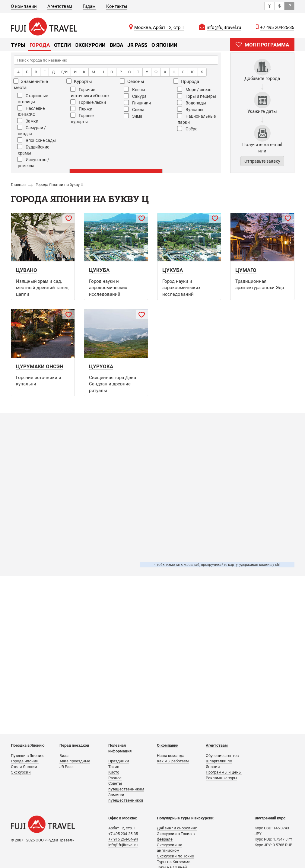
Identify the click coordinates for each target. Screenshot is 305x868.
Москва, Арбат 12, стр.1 (159, 27)
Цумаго (246, 270)
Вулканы (190, 109)
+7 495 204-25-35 (277, 27)
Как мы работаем (173, 761)
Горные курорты (82, 118)
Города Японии (25, 761)
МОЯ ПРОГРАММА (262, 45)
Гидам (89, 6)
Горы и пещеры (197, 96)
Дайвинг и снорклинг (177, 828)
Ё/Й (64, 72)
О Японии (164, 45)
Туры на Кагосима (174, 862)
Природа (186, 81)
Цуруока (101, 366)
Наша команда (171, 756)
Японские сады (37, 140)
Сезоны (132, 81)
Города (40, 45)
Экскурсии (90, 45)
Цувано (27, 270)
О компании (24, 6)
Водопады (192, 103)
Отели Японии (24, 767)
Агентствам (60, 6)
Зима (133, 116)
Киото (114, 772)
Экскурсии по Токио (175, 856)
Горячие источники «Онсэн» (90, 92)
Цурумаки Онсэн (40, 366)
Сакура (135, 96)
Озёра (187, 129)
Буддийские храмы (33, 150)
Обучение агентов (222, 756)
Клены (134, 89)
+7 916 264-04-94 (123, 839)
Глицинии (137, 103)
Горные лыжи (88, 102)
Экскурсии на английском (170, 848)
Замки (28, 121)
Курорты (79, 81)
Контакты (117, 6)
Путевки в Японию (28, 756)
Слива (134, 109)
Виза (116, 45)
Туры (18, 45)
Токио (114, 767)
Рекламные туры (221, 778)
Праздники (119, 761)
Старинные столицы (33, 98)
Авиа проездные (75, 761)
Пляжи (81, 109)
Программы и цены (224, 772)
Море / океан (194, 89)
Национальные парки (196, 119)
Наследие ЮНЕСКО (31, 111)
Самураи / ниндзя (32, 130)
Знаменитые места (31, 84)
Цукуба (99, 270)
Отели (62, 45)
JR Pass (137, 45)
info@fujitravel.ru (224, 27)
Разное (115, 778)
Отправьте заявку (262, 161)
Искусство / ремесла (33, 162)
